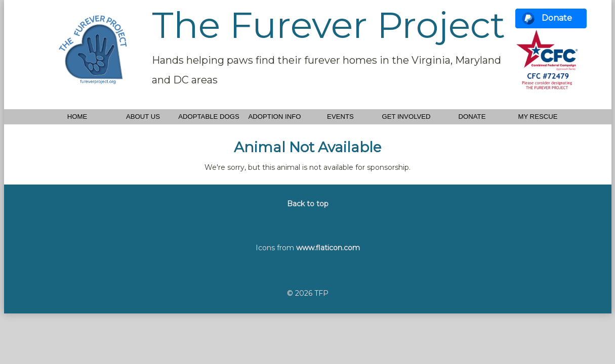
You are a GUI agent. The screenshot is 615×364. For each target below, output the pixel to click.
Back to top (308, 204)
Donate (557, 18)
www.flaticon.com (328, 248)
